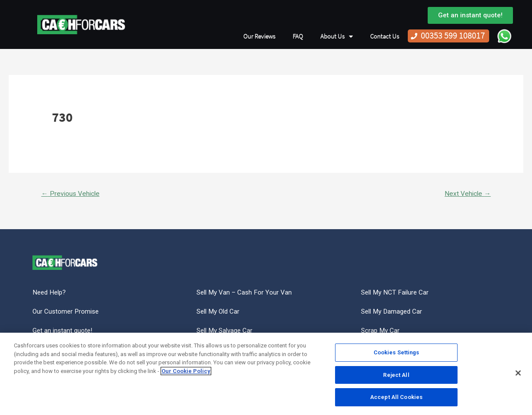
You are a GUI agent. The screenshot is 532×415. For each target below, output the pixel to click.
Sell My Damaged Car (394, 313)
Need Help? (50, 293)
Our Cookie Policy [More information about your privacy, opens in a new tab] (186, 371)
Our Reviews (259, 36)
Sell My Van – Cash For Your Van (246, 293)
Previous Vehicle (72, 194)
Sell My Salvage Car (227, 332)
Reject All (396, 375)
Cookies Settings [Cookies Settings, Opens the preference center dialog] (397, 352)
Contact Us (385, 36)
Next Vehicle (467, 194)
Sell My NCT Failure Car (397, 293)
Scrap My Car (381, 332)
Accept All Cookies (396, 397)
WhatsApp (504, 36)
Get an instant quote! (64, 332)
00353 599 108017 (453, 36)
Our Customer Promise (67, 313)
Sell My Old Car (220, 313)
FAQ (298, 36)
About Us (337, 37)
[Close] (518, 373)
